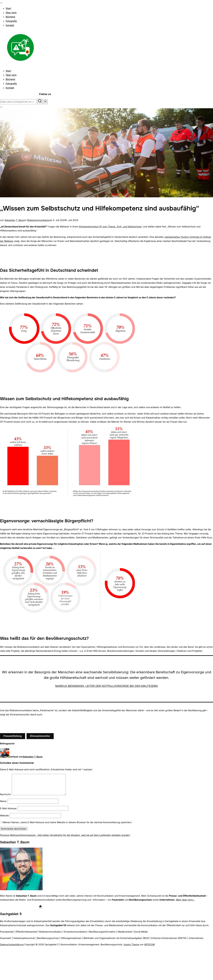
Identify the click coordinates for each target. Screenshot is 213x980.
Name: (3, 801)
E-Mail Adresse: (8, 808)
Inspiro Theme (131, 944)
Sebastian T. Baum (15, 220)
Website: (5, 816)
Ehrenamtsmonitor (40, 736)
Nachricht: (6, 794)
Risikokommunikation (38, 220)
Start (8, 8)
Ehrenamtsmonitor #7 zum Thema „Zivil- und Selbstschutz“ (111, 227)
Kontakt (10, 25)
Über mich (11, 13)
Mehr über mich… (185, 900)
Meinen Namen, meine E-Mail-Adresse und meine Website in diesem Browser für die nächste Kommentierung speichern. (67, 822)
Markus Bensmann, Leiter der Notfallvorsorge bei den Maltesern (106, 686)
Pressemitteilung (13, 736)
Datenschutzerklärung (12, 944)
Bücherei (10, 17)
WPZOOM (149, 944)
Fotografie (11, 21)
